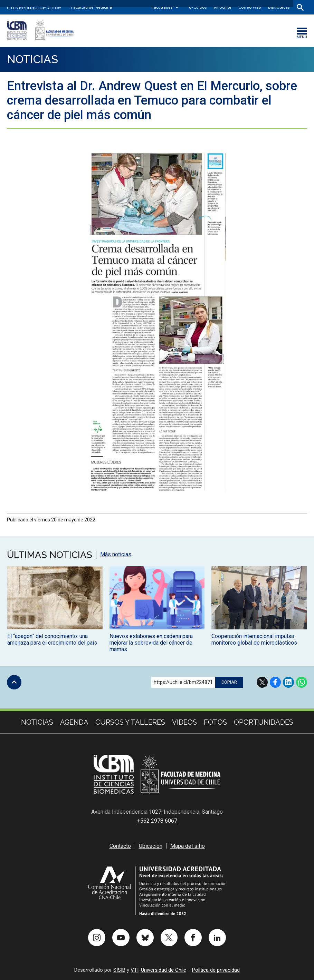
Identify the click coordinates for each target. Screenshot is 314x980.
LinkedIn (288, 683)
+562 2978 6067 (157, 821)
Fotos (215, 723)
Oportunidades (264, 723)
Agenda (74, 723)
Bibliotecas (279, 7)
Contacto (120, 846)
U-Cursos (198, 7)
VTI (135, 970)
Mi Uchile (223, 7)
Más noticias (116, 555)
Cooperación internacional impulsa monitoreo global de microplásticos (254, 640)
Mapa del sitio (188, 846)
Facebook (275, 683)
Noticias (33, 59)
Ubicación (151, 846)
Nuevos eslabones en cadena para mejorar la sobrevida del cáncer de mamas (151, 643)
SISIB (119, 970)
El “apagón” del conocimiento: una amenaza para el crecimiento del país (52, 640)
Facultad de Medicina (92, 7)
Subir (14, 683)
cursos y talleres (130, 723)
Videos (184, 723)
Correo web (250, 7)
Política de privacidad (216, 970)
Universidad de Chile (164, 970)
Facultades (162, 7)
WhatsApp (302, 683)
